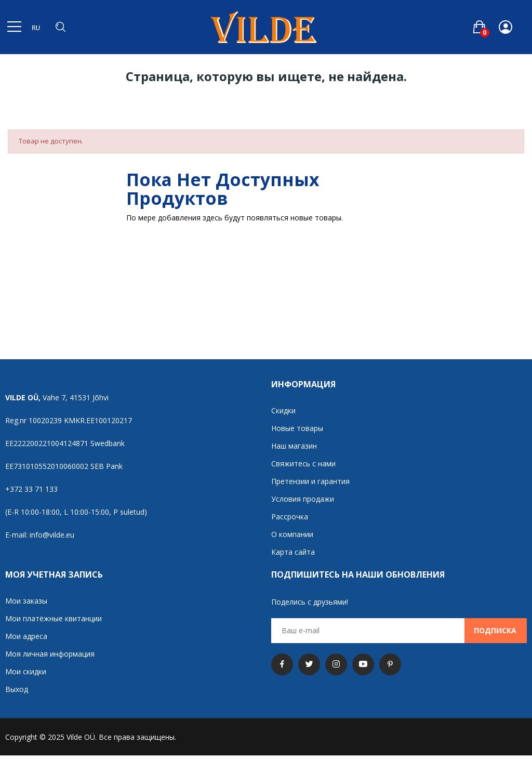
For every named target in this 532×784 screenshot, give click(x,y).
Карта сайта (293, 552)
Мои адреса (26, 636)
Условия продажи (303, 499)
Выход (17, 689)
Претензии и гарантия (310, 481)
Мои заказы (26, 601)
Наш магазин (294, 446)
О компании (292, 534)
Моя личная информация (50, 654)
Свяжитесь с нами (303, 463)
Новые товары (297, 428)
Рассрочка (290, 517)
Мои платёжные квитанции (54, 618)
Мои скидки (26, 671)
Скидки (283, 410)
